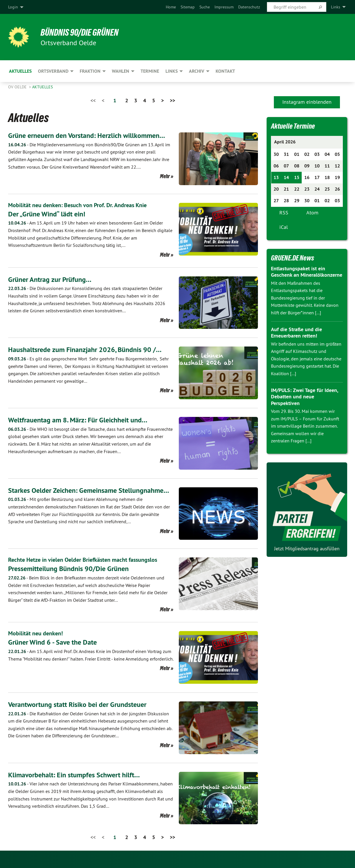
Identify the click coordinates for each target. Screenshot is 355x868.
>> (172, 100)
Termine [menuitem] (150, 71)
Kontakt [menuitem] (225, 71)
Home (171, 7)
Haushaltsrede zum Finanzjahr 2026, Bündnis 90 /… (85, 350)
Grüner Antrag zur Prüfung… (50, 279)
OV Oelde (18, 87)
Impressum (224, 7)
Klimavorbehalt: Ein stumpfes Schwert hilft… (74, 775)
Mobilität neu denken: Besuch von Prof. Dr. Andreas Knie (77, 205)
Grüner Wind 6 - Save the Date (52, 642)
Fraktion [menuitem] (90, 71)
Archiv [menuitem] (197, 71)
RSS (284, 213)
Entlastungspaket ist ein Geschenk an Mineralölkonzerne (307, 272)
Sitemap (188, 7)
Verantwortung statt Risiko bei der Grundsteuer (77, 704)
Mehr (165, 176)
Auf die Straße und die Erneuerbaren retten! (296, 333)
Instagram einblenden (307, 102)
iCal (284, 227)
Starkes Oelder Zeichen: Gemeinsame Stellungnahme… (89, 490)
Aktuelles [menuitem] (20, 71)
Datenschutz (249, 7)
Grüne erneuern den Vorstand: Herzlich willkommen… (87, 135)
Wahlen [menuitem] (121, 71)
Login (13, 7)
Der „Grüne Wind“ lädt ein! (47, 214)
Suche (205, 7)
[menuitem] (171, 7)
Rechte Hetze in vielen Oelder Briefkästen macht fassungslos (83, 560)
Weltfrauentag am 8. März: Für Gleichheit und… (78, 420)
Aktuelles (42, 87)
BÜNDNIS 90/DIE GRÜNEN (80, 32)
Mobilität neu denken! (35, 633)
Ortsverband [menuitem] (53, 71)
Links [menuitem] (336, 7)
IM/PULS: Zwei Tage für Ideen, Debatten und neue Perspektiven (304, 397)
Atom (312, 213)
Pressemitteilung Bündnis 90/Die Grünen (68, 569)
